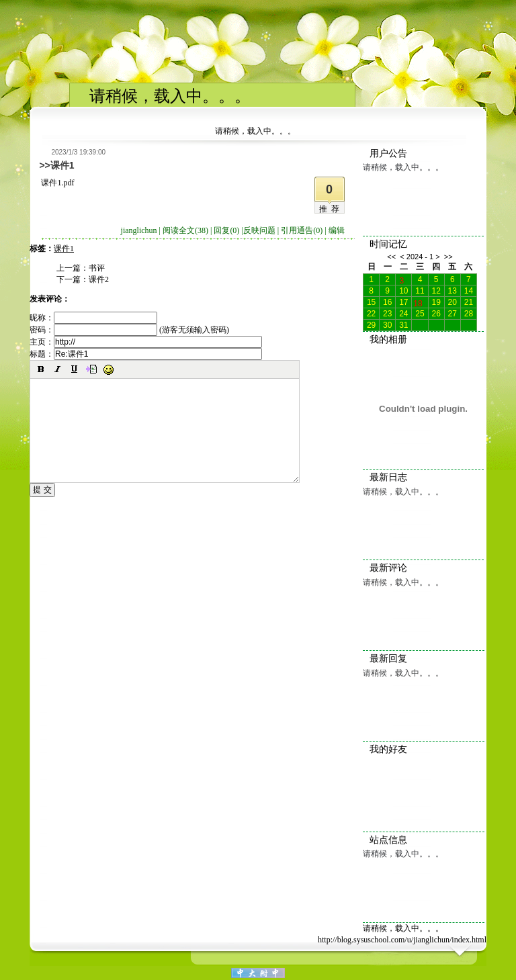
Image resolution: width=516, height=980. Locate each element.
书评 (97, 268)
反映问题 (259, 230)
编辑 (337, 230)
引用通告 (302, 230)
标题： (146, 354)
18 (418, 302)
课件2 (99, 279)
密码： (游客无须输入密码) (129, 330)
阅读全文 (185, 230)
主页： (146, 342)
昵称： (93, 318)
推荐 (331, 209)
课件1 (64, 249)
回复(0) (226, 230)
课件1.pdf (57, 183)
